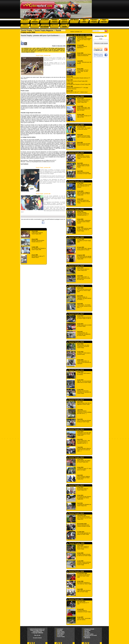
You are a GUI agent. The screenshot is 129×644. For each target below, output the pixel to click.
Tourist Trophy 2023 (76, 181)
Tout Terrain (87, 630)
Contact (40, 638)
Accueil (35, 638)
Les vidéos (87, 633)
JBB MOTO (87, 638)
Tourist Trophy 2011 (76, 486)
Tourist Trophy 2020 (76, 237)
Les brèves (60, 629)
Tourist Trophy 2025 (76, 125)
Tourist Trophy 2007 (76, 599)
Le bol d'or (60, 635)
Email (101, 39)
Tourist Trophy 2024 (76, 153)
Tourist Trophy (27, 30)
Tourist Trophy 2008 (76, 572)
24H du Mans (60, 634)
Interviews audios (89, 634)
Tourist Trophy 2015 (76, 370)
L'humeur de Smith (89, 629)
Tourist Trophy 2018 (76, 286)
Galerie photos (61, 633)
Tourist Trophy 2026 (76, 96)
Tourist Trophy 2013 (76, 430)
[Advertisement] (101, 85)
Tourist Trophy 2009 (76, 543)
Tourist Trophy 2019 (76, 266)
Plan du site (37, 635)
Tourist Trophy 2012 (76, 458)
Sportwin (87, 632)
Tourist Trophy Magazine (44, 30)
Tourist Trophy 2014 (76, 400)
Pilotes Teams (61, 632)
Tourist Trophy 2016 (76, 342)
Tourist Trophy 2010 (76, 513)
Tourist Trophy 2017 (76, 314)
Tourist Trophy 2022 (76, 209)
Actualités (60, 630)
